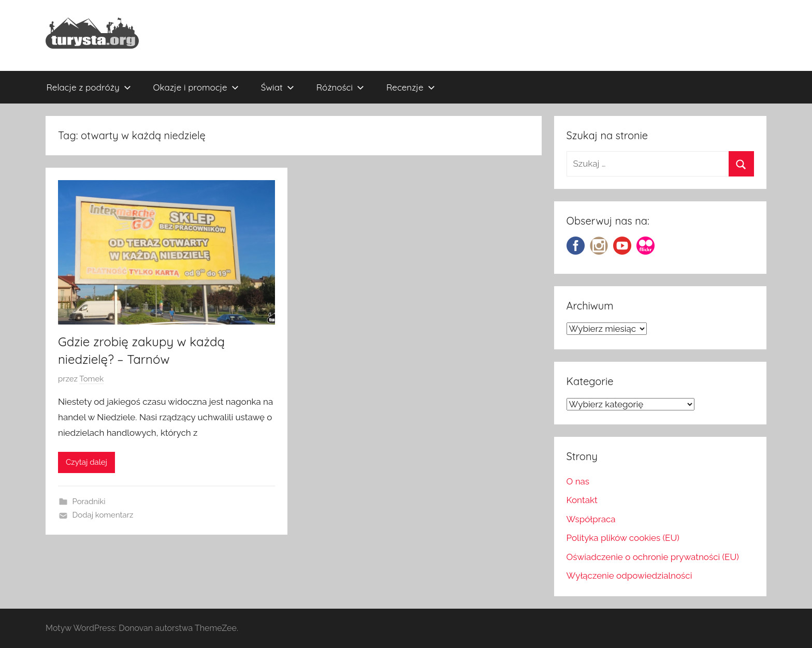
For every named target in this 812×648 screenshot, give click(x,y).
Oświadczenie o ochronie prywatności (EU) (653, 557)
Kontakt (582, 500)
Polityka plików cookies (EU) (623, 538)
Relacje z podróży (89, 87)
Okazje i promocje (196, 87)
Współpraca (591, 519)
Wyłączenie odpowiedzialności (629, 576)
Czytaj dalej (86, 462)
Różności (340, 87)
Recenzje (411, 87)
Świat (278, 87)
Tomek (91, 379)
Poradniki (89, 502)
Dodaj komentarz (103, 515)
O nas (578, 481)
